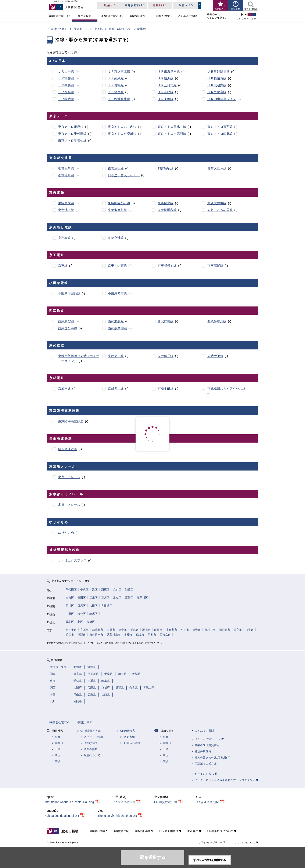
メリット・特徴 (93, 737)
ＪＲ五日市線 (167, 85)
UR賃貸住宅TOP (57, 29)
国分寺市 (225, 630)
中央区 (84, 590)
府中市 (123, 630)
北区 (80, 622)
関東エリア (81, 29)
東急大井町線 (217, 203)
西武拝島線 (166, 321)
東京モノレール (69, 477)
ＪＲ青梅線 (116, 85)
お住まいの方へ (206, 774)
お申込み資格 (132, 743)
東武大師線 (215, 356)
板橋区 (91, 622)
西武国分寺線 (68, 328)
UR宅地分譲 (144, 831)
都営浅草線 (66, 168)
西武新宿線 (66, 321)
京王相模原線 (167, 266)
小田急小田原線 (69, 293)
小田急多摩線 (117, 293)
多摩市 (128, 635)
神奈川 (59, 743)
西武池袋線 (116, 321)
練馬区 (94, 614)
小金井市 (172, 630)
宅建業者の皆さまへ (207, 764)
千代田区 (71, 590)
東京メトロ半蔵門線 (172, 134)
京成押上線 (116, 388)
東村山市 (210, 630)
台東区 (70, 598)
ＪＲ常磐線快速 (218, 71)
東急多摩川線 (117, 210)
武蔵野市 (98, 630)
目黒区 (82, 606)
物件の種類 (91, 749)
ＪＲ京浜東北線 (119, 71)
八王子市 (71, 630)
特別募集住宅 (203, 751)
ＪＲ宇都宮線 (217, 92)
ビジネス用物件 (170, 831)
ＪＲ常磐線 (66, 78)
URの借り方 (128, 731)
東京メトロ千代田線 (72, 134)
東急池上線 (66, 210)
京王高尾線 (215, 266)
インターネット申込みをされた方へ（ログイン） (227, 780)
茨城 (58, 761)
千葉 (58, 749)
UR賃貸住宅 (121, 831)
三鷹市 (111, 630)
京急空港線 (116, 238)
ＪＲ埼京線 (116, 92)
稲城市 (140, 635)
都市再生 (194, 831)
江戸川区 (142, 598)
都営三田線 (116, 168)
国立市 (238, 630)
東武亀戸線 (166, 356)
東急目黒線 (166, 203)
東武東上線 (116, 356)
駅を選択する (152, 857)
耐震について (92, 755)
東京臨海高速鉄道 (71, 421)
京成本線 (64, 388)
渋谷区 (129, 590)
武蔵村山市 (114, 635)
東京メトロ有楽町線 (122, 134)
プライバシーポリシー (212, 842)
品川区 (70, 606)
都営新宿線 (166, 168)
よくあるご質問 (204, 731)
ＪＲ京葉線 (166, 99)
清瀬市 (82, 635)
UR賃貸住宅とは (91, 731)
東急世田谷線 (167, 210)
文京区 (117, 590)
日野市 (197, 630)
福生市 (250, 630)
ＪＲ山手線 (66, 71)
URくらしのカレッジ (209, 739)
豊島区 (70, 622)
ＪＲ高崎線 (166, 92)
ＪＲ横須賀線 (217, 78)
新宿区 (105, 590)
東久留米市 (96, 635)
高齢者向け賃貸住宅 (207, 745)
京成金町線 (166, 388)
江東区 (94, 598)
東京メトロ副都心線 (72, 140)
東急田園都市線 (119, 203)
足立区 (117, 598)
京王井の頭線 (117, 266)
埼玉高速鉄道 (68, 449)
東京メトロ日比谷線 (172, 127)
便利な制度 (91, 743)
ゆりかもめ (66, 533)
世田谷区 (107, 606)
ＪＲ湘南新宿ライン (222, 99)
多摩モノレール (69, 505)
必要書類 (129, 737)
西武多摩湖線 (117, 328)
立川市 (84, 630)
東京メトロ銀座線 (71, 127)
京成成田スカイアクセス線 (226, 388)
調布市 (146, 630)
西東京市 (165, 635)
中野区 (70, 614)
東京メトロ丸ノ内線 (122, 127)
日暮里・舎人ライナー (124, 175)
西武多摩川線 (217, 321)
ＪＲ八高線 (66, 92)
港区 (95, 590)
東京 (58, 737)
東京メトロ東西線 (220, 127)
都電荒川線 (66, 175)
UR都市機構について (222, 831)
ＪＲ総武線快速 (119, 99)
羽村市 (152, 635)
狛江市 (70, 635)
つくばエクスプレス (72, 560)
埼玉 (58, 755)
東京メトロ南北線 (220, 134)
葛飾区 (129, 598)
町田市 (158, 630)
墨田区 (82, 598)
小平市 (185, 630)
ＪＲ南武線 (116, 78)
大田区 (94, 606)
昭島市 (135, 630)
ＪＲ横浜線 (166, 78)
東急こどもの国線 (220, 210)
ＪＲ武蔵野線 (217, 85)
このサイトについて (246, 842)
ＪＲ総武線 (66, 99)
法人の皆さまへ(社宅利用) (212, 757)
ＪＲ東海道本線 (169, 71)
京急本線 (64, 238)
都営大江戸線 (217, 168)
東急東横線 (66, 203)
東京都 (98, 29)
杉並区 (82, 614)
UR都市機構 (99, 831)
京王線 (63, 266)
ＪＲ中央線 (66, 85)
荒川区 (105, 598)
